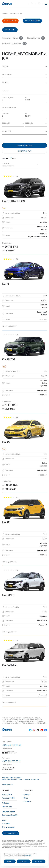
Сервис (26, 794)
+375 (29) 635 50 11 (11, 761)
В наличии (6, 824)
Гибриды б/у (7, 806)
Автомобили (7, 794)
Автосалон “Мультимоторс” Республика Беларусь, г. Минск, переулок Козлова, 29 (20, 779)
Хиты (4, 820)
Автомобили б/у (8, 798)
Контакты (27, 801)
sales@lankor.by (7, 784)
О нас (26, 798)
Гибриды (5, 803)
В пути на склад (8, 827)
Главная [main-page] (5, 14)
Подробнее (27, 856)
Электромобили (8, 812)
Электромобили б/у (10, 815)
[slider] (11, 176)
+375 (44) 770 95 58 (12, 745)
